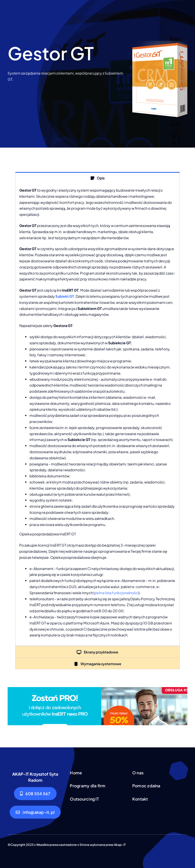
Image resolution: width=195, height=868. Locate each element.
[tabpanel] (97, 415)
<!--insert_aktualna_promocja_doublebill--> (97, 706)
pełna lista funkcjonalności (116, 593)
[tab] (97, 178)
